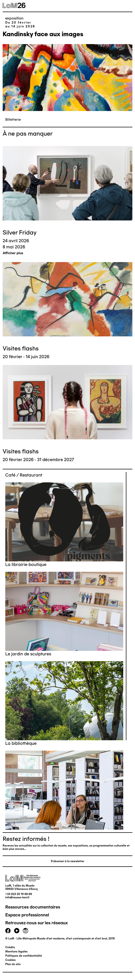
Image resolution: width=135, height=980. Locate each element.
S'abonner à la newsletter (67, 861)
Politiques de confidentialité (24, 956)
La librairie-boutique (26, 564)
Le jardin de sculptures (28, 654)
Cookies (10, 960)
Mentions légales (16, 951)
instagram (25, 931)
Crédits (10, 947)
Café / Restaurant (24, 475)
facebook (8, 931)
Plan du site (13, 964)
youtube (17, 931)
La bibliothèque (21, 743)
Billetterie (13, 119)
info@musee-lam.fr (17, 897)
